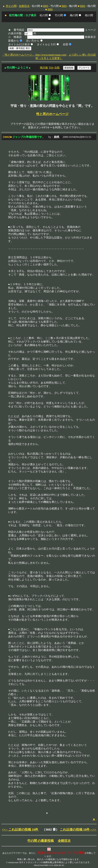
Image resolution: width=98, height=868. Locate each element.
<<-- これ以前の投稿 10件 (20, 830)
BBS (46, 6)
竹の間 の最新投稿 (41, 841)
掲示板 (44, 68)
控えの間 (11, 6)
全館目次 (24, 6)
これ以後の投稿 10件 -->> (78, 830)
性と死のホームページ (52, 114)
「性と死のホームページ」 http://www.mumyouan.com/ (34, 55)
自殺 (57, 68)
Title (51, 68)
